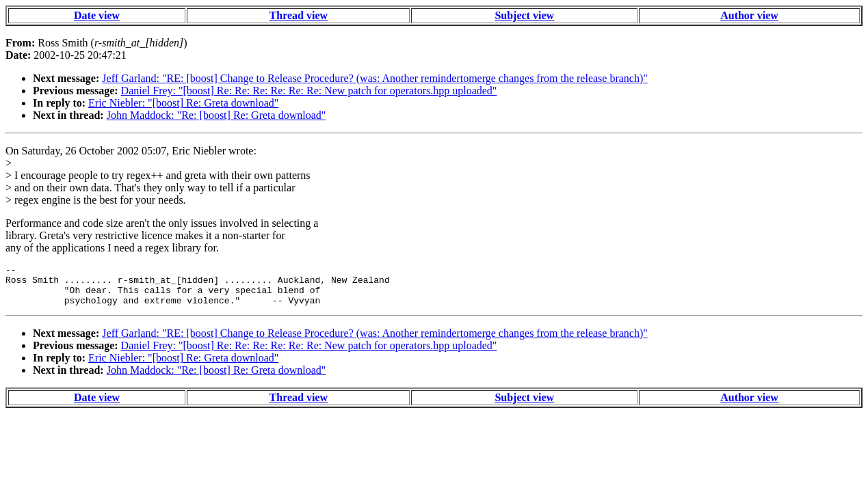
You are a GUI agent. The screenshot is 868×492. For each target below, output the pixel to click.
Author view (749, 15)
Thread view (299, 15)
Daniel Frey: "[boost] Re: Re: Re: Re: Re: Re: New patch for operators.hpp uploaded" (309, 91)
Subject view (524, 15)
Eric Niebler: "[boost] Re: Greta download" (183, 103)
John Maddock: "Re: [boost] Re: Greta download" (216, 115)
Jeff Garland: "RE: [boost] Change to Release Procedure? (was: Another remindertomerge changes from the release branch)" (375, 78)
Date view (97, 15)
